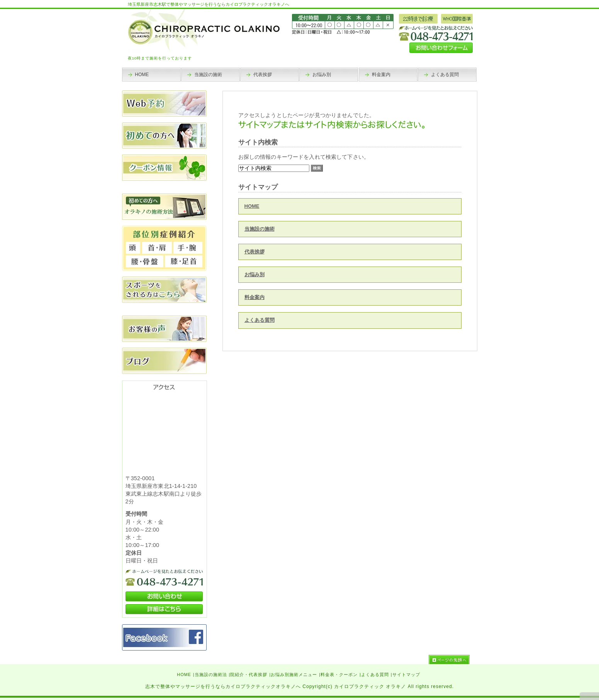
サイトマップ (406, 675)
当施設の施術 (260, 229)
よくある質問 (260, 320)
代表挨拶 (255, 252)
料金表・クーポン (339, 675)
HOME (252, 206)
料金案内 (255, 297)
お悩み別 (255, 274)
